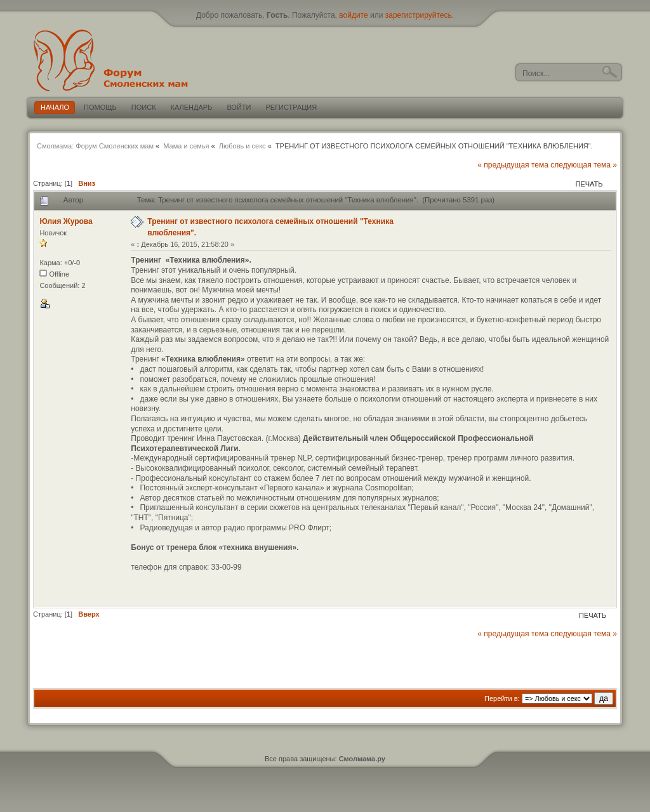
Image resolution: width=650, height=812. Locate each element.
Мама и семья (186, 146)
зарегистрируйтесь (419, 15)
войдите (353, 15)
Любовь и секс (242, 146)
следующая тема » (584, 165)
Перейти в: (502, 698)
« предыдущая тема (513, 165)
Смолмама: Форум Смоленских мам (95, 146)
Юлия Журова (66, 221)
